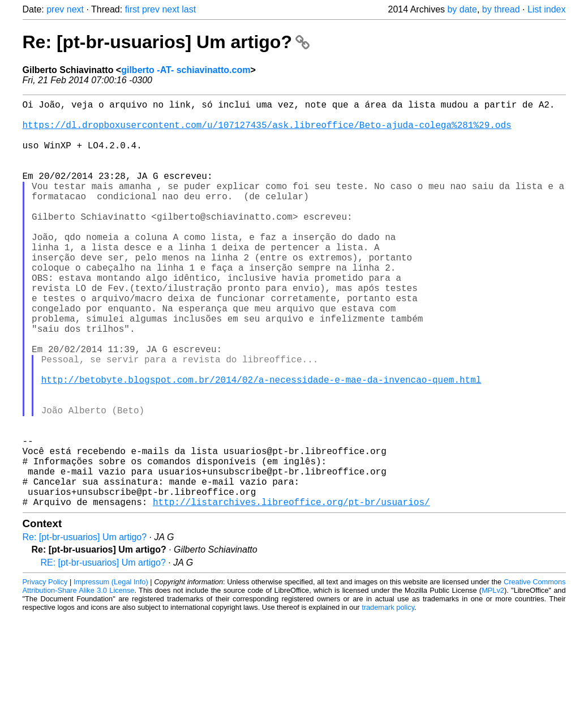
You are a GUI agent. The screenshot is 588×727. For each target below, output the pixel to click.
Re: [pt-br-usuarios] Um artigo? (166, 42)
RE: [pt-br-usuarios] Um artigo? (103, 653)
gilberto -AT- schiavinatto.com (186, 70)
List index (547, 9)
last (189, 9)
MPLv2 (493, 680)
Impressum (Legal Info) (111, 672)
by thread (501, 9)
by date (462, 9)
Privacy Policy (45, 672)
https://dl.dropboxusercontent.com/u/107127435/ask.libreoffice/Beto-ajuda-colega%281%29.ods (267, 131)
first (132, 9)
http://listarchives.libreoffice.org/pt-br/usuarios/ (291, 592)
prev (55, 9)
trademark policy (388, 697)
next (75, 9)
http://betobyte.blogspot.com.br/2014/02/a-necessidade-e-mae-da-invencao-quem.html (261, 442)
